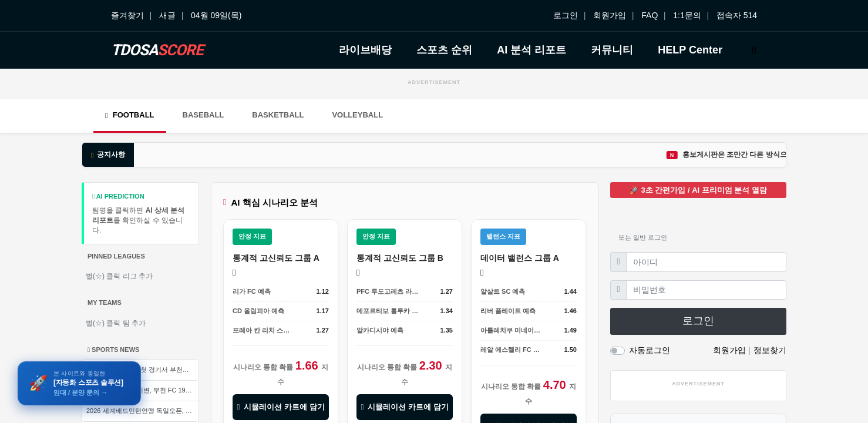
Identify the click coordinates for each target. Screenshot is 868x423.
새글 (167, 15)
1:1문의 (687, 15)
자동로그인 (650, 350)
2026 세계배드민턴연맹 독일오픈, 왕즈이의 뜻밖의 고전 (142, 411)
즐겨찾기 (127, 15)
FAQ (650, 15)
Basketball (278, 115)
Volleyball (357, 115)
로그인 (566, 15)
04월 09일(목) (216, 15)
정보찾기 (770, 350)
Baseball (203, 115)
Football (130, 115)
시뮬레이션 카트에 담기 (280, 407)
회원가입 (610, 15)
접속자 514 (737, 15)
